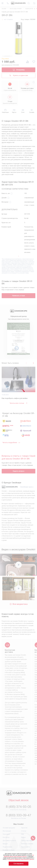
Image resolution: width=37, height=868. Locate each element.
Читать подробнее (11, 443)
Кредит (5, 844)
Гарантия (24, 828)
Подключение (7, 847)
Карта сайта (25, 847)
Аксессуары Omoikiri (16, 9)
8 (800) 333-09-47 (19, 815)
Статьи (24, 831)
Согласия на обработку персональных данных (20, 859)
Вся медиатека (18, 604)
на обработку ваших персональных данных (19, 856)
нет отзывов (8, 19)
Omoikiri (4, 9)
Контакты (6, 837)
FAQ (23, 834)
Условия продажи (9, 828)
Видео (23, 837)
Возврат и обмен (9, 850)
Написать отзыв (18, 296)
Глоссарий (6, 834)
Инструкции (7, 831)
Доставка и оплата (9, 841)
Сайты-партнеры (27, 841)
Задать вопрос (18, 471)
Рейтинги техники (27, 844)
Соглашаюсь (19, 864)
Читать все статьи (19, 403)
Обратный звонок (18, 800)
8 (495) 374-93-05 (19, 807)
